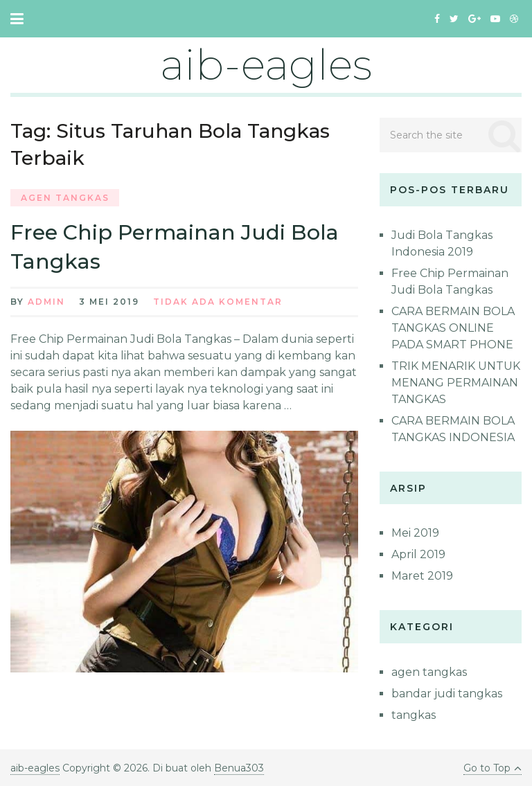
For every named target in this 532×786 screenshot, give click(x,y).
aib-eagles (266, 65)
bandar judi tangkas (447, 694)
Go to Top (493, 768)
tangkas (414, 715)
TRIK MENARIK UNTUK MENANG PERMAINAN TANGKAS (456, 383)
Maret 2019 (422, 576)
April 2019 (418, 554)
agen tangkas (65, 198)
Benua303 (239, 768)
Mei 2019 (415, 533)
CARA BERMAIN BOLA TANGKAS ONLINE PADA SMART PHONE (453, 328)
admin (46, 302)
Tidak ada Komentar (218, 302)
